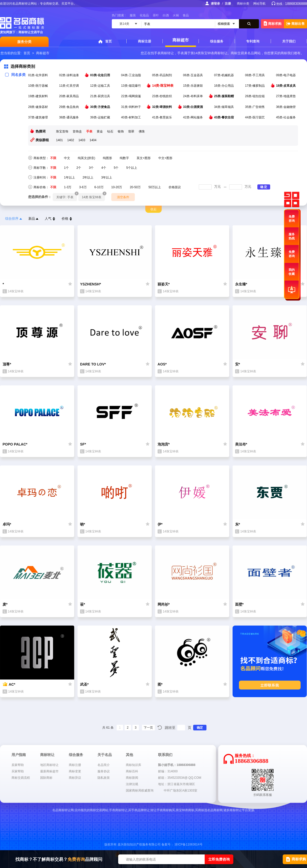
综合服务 (217, 41)
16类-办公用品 (224, 86)
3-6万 (83, 187)
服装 (133, 15)
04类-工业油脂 (131, 75)
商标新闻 (132, 778)
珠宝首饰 (62, 131)
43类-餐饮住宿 (224, 117)
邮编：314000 (168, 771)
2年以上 (88, 177)
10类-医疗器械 (39, 86)
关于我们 (289, 41)
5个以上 (132, 168)
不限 (53, 158)
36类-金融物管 (286, 107)
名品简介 (104, 765)
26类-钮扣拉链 (255, 96)
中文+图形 (165, 158)
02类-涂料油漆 (69, 75)
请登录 (215, 4)
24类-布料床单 (194, 96)
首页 (108, 41)
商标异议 (75, 778)
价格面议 (175, 187)
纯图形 (107, 158)
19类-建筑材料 (39, 96)
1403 (82, 140)
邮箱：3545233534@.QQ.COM (180, 778)
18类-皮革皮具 (286, 85)
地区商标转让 (49, 765)
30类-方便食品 (100, 107)
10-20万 (117, 187)
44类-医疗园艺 (255, 117)
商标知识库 (134, 765)
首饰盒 (77, 131)
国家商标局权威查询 (140, 791)
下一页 (148, 728)
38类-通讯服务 (69, 117)
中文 (67, 158)
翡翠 (131, 131)
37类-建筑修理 (39, 117)
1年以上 (69, 177)
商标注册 (145, 41)
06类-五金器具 (194, 75)
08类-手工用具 (255, 75)
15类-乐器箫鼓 (194, 86)
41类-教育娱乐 (162, 117)
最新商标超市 (49, 771)
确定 (200, 728)
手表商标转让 (164, 53)
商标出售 (295, 24)
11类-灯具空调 (69, 86)
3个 (91, 168)
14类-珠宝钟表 (163, 85)
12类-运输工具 (100, 86)
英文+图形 (144, 158)
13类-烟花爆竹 (131, 86)
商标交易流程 (21, 778)
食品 (186, 15)
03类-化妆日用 (100, 75)
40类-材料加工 (131, 117)
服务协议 (104, 771)
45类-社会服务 (286, 117)
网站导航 (259, 4)
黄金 (100, 131)
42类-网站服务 (194, 117)
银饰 (121, 131)
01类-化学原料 (39, 75)
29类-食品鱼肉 (69, 107)
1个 (66, 168)
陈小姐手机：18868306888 (177, 765)
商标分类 (243, 4)
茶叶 (156, 15)
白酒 (166, 15)
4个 (104, 168)
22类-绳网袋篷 (131, 96)
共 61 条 (108, 728)
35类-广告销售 (255, 107)
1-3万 (68, 187)
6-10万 (99, 187)
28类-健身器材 (39, 107)
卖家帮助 (18, 765)
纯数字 (124, 158)
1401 (59, 140)
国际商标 (46, 778)
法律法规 (132, 784)
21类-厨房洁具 (100, 96)
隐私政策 (104, 778)
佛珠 (142, 131)
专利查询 (253, 41)
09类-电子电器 (286, 75)
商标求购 (273, 23)
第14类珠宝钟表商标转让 (209, 53)
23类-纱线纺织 (162, 96)
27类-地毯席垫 (286, 96)
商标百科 (132, 771)
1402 (71, 140)
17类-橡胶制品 (255, 86)
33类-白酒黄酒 (194, 107)
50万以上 (155, 187)
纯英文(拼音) (86, 158)
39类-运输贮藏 (100, 117)
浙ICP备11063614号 (188, 844)
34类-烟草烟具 (224, 107)
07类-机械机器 (224, 75)
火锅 (176, 15)
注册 (228, 4)
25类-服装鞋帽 (224, 96)
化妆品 (144, 15)
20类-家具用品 (69, 96)
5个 (116, 168)
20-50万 (135, 187)
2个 (79, 168)
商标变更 (75, 771)
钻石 (110, 131)
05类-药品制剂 (162, 75)
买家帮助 (18, 771)
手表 (89, 131)
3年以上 (107, 177)
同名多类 (15, 75)
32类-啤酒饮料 (162, 107)
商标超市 (181, 40)
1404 (93, 140)
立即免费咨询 (219, 859)
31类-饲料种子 (131, 107)
